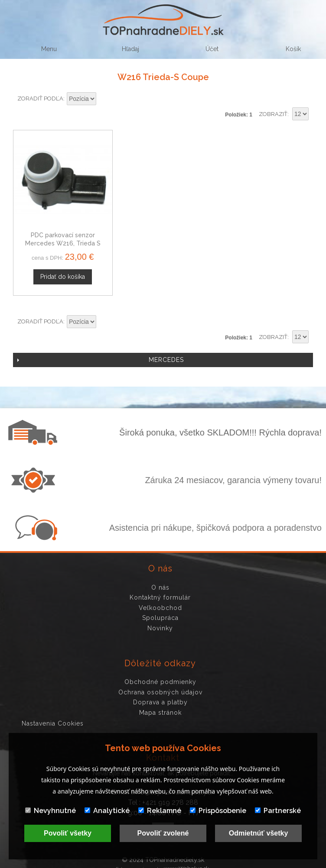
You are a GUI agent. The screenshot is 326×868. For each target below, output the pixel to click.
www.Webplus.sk (186, 862)
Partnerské (278, 811)
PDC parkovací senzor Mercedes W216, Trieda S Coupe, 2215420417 (59, 237)
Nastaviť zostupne (104, 99)
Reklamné (160, 811)
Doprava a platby (160, 695)
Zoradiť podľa (40, 98)
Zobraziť (273, 114)
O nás (160, 581)
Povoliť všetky (68, 833)
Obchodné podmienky (160, 675)
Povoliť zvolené (163, 833)
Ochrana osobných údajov (160, 685)
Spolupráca (160, 611)
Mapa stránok (160, 706)
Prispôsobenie (218, 811)
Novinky (160, 621)
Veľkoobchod (160, 601)
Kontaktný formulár (160, 590)
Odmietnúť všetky (259, 833)
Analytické (107, 811)
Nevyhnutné (51, 811)
